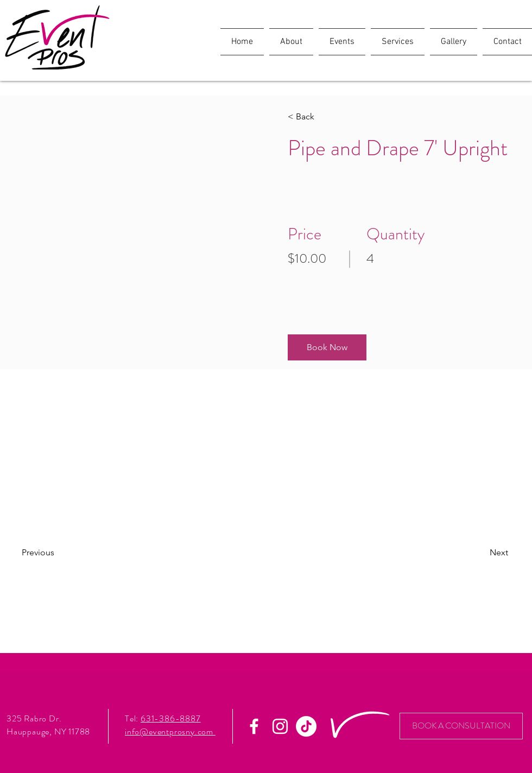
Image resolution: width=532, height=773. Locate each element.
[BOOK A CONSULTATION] (461, 726)
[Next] (479, 553)
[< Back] (319, 117)
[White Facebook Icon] (254, 726)
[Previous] (53, 553)
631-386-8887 (171, 718)
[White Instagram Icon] (280, 726)
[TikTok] (306, 726)
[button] (327, 347)
